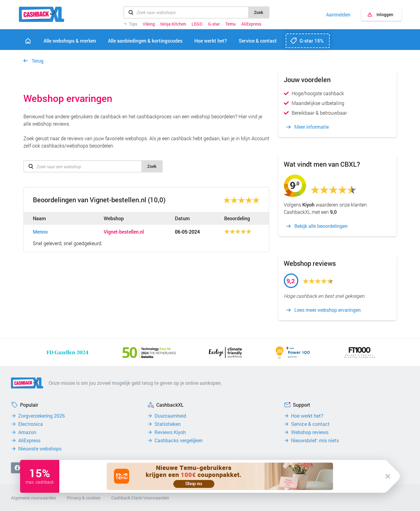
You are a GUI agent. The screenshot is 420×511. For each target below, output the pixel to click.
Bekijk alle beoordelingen (321, 226)
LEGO (197, 24)
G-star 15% (312, 41)
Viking (149, 24)
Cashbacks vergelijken (179, 440)
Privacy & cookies (84, 498)
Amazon (27, 432)
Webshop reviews (310, 432)
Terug (38, 61)
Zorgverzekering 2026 (42, 416)
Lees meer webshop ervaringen (328, 310)
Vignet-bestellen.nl (124, 232)
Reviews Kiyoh (170, 432)
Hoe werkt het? (307, 416)
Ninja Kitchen (173, 24)
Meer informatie (312, 127)
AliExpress (251, 24)
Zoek (259, 12)
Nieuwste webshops (40, 449)
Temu (231, 24)
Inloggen (385, 14)
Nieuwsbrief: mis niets (315, 440)
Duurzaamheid (170, 416)
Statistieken (168, 424)
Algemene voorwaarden (33, 498)
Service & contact (310, 424)
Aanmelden (338, 15)
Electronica (31, 424)
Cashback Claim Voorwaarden (140, 498)
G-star (214, 24)
